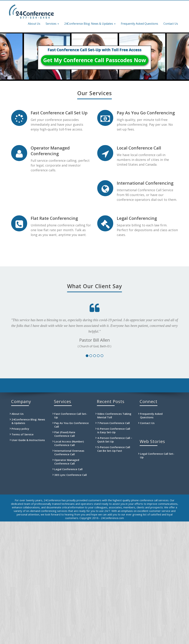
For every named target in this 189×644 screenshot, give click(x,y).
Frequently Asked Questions (139, 24)
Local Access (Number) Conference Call (69, 443)
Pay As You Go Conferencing (146, 113)
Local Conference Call (139, 148)
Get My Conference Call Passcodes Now (95, 60)
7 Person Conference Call (113, 423)
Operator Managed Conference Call (67, 462)
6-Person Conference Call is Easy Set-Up (114, 430)
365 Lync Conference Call (71, 475)
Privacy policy (20, 429)
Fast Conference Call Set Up (59, 113)
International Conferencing (145, 183)
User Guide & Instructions (28, 440)
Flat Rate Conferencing (54, 218)
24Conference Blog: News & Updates (90, 24)
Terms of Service (23, 434)
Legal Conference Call (68, 469)
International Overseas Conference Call (69, 452)
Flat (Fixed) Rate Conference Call (65, 434)
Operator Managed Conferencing (50, 151)
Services (52, 24)
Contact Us (171, 24)
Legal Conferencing (137, 218)
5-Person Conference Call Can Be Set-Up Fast (114, 449)
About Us (34, 24)
